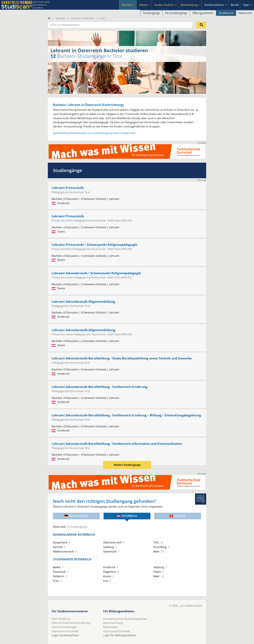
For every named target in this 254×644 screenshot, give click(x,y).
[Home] (49, 18)
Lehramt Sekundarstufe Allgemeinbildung (83, 301)
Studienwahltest (214, 5)
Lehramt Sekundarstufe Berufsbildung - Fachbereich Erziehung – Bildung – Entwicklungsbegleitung (126, 415)
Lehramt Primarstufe (68, 188)
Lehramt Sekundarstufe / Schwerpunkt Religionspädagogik (96, 273)
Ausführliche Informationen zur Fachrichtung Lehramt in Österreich (94, 133)
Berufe (235, 5)
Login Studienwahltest (65, 635)
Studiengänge (151, 13)
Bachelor (127, 5)
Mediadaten (111, 627)
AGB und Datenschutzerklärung (71, 623)
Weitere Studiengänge (127, 465)
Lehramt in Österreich (83, 18)
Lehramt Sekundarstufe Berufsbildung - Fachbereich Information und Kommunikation (117, 444)
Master (144, 5)
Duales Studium (164, 5)
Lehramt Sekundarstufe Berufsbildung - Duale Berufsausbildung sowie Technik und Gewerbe (122, 358)
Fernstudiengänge (176, 13)
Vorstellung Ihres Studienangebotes (125, 619)
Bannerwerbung (113, 623)
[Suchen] (201, 25)
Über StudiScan (61, 619)
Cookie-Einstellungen (64, 627)
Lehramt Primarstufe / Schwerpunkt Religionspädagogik (95, 245)
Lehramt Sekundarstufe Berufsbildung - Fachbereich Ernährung (100, 387)
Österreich (127, 516)
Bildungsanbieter (203, 13)
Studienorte (226, 13)
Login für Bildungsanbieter (120, 635)
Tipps (246, 5)
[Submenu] (135, 5)
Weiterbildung (189, 5)
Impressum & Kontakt (65, 631)
